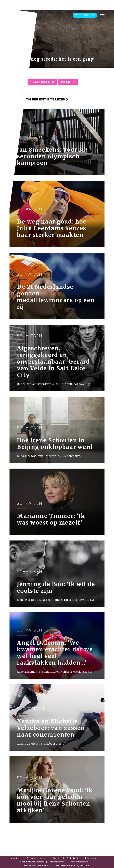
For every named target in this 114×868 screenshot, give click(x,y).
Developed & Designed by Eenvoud (72, 865)
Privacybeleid (92, 858)
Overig (65, 82)
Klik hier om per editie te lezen (39, 99)
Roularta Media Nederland (36, 865)
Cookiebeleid (73, 858)
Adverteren (16, 858)
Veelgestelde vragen (37, 858)
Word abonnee (85, 15)
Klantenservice (57, 862)
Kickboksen (40, 82)
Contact (57, 858)
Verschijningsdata (79, 862)
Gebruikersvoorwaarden (32, 862)
